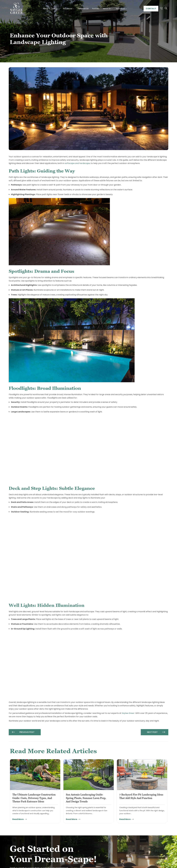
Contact (151, 9)
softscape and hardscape (77, 163)
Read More (20, 819)
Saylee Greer (128, 713)
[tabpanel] (35, 791)
